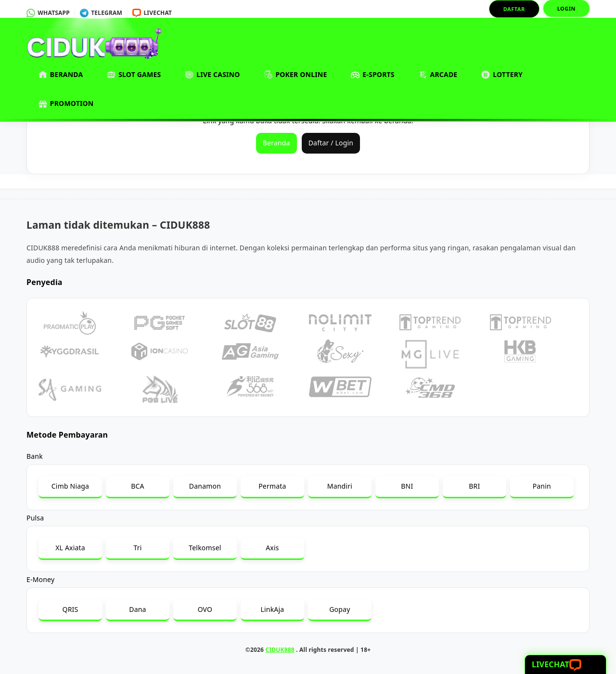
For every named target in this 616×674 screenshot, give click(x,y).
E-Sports (372, 75)
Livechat (152, 13)
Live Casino (212, 75)
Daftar (514, 9)
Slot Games (134, 75)
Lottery (502, 75)
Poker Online (296, 75)
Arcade (438, 75)
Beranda (61, 75)
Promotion (66, 104)
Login (566, 8)
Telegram (101, 13)
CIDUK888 (280, 650)
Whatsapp (48, 13)
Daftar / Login (331, 143)
